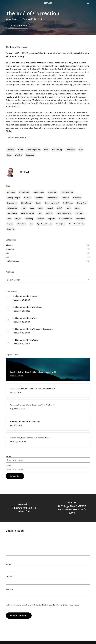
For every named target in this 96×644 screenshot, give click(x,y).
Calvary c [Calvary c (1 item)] (52, 192)
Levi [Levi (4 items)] (40, 213)
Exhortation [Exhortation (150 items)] (12, 208)
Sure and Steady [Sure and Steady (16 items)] (76, 224)
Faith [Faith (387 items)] (24, 208)
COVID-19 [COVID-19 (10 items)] (77, 198)
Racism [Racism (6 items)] (41, 219)
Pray (81, 150)
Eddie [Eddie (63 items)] (38, 203)
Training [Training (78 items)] (11, 229)
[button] (7, 3)
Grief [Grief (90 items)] (59, 208)
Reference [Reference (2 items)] (80, 219)
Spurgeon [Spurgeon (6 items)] (61, 224)
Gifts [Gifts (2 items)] (40, 208)
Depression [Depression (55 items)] (12, 203)
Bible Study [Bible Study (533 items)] (24, 192)
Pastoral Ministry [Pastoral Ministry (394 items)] (64, 213)
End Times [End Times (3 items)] (68, 203)
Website (9, 589)
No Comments (18, 26)
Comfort (11, 150)
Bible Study (57, 150)
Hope (20, 150)
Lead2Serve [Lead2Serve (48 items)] (12, 213)
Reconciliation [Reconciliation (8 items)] (66, 219)
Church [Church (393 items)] (27, 198)
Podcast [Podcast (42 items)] (79, 213)
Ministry (9, 245)
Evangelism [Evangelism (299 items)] (82, 203)
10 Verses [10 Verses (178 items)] (11, 192)
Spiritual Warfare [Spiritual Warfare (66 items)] (45, 224)
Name (8, 456)
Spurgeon (30, 155)
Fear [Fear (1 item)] (32, 208)
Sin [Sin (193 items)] (31, 224)
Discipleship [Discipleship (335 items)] (26, 203)
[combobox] (48, 280)
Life (43, 19)
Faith (46, 150)
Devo (9, 155)
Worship (19, 155)
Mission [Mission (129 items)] (49, 213)
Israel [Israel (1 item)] (77, 208)
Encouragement (33, 150)
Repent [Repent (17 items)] (10, 224)
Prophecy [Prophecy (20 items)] (29, 219)
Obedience (70, 150)
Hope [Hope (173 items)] (68, 208)
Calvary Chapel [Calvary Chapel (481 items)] (13, 198)
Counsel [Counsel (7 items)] (65, 198)
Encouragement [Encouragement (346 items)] (52, 203)
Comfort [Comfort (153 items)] (39, 198)
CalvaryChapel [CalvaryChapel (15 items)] (67, 192)
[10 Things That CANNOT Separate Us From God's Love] (72, 508)
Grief (8, 257)
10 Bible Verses (12, 261)
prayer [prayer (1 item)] (18, 219)
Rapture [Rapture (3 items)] (52, 219)
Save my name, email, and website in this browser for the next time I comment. (44, 605)
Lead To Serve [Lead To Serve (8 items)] (27, 213)
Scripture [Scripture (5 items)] (22, 224)
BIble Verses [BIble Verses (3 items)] (39, 192)
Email (8, 465)
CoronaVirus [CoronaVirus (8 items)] (52, 198)
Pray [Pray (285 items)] (9, 219)
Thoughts (10, 249)
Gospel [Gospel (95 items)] (50, 208)
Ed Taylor (13, 19)
